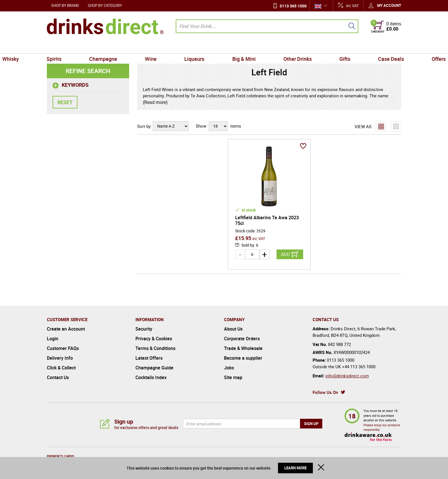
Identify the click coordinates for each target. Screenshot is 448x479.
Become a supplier (243, 358)
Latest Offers (149, 358)
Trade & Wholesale (243, 348)
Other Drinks (282, 47)
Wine (166, 47)
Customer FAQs (63, 348)
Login (53, 339)
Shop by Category (105, 5)
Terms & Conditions (155, 348)
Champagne (129, 47)
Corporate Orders (242, 339)
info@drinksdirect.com (347, 376)
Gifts (319, 47)
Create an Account (66, 329)
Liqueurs (200, 47)
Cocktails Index (151, 377)
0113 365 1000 (293, 6)
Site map (233, 377)
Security (144, 329)
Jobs (229, 368)
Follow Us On (325, 392)
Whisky (57, 47)
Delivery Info (60, 358)
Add (285, 254)
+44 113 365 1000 (359, 367)
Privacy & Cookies (154, 339)
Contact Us (58, 377)
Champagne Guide (154, 368)
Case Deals (354, 47)
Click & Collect (61, 368)
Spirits (91, 47)
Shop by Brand (65, 5)
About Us (233, 329)
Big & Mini (239, 47)
